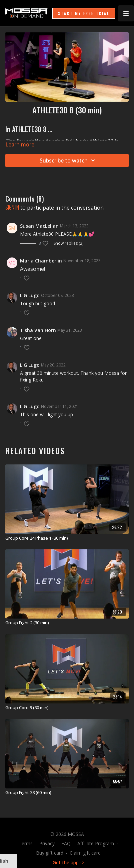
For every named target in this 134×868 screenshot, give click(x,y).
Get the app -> (68, 862)
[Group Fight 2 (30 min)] (67, 623)
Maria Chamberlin (41, 261)
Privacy (47, 843)
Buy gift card (50, 853)
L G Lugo (30, 295)
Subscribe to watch (68, 160)
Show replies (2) (68, 243)
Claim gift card (85, 853)
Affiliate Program (96, 843)
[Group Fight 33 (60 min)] (67, 793)
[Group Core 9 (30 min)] (67, 708)
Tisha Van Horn (38, 330)
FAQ (66, 843)
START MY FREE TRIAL (84, 13)
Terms (26, 843)
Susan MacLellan (39, 226)
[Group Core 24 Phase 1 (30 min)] (67, 538)
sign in (12, 207)
